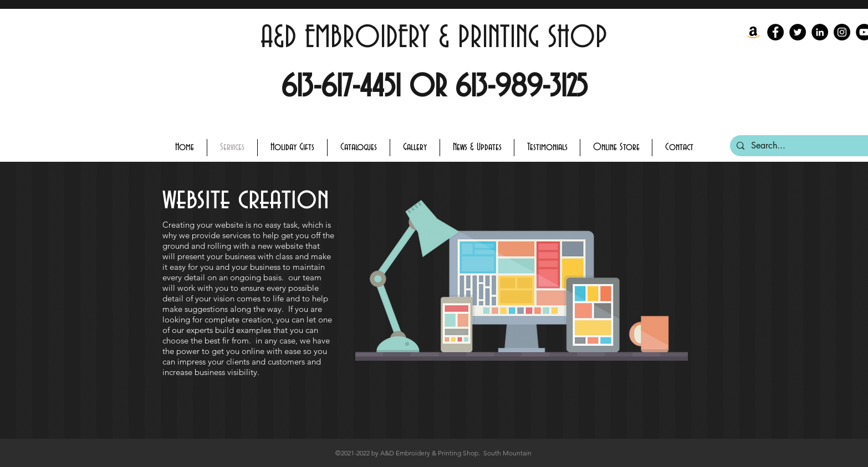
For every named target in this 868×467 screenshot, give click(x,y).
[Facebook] (775, 32)
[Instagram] (842, 32)
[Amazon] (753, 32)
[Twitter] (798, 32)
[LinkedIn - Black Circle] (820, 32)
